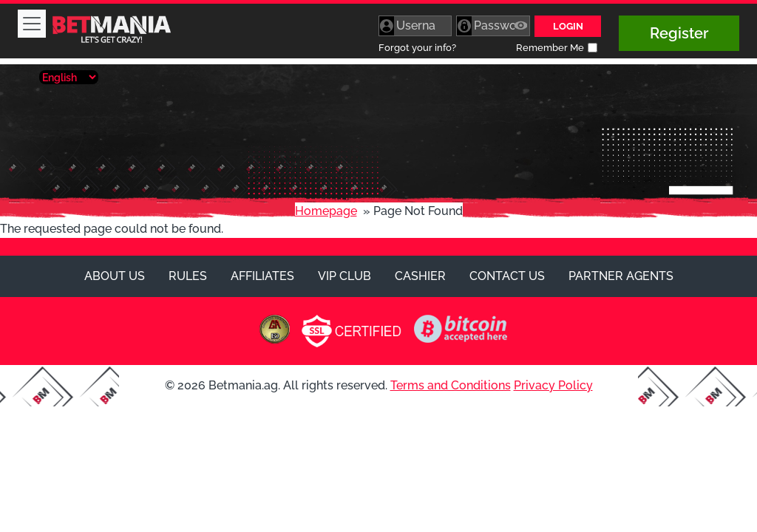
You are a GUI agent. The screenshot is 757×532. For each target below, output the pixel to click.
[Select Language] (69, 77)
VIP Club (344, 276)
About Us (115, 276)
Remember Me (550, 48)
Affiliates (262, 276)
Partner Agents (621, 276)
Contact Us (507, 276)
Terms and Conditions (451, 385)
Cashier (420, 276)
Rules (188, 276)
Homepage (326, 211)
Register (679, 33)
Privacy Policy (553, 385)
